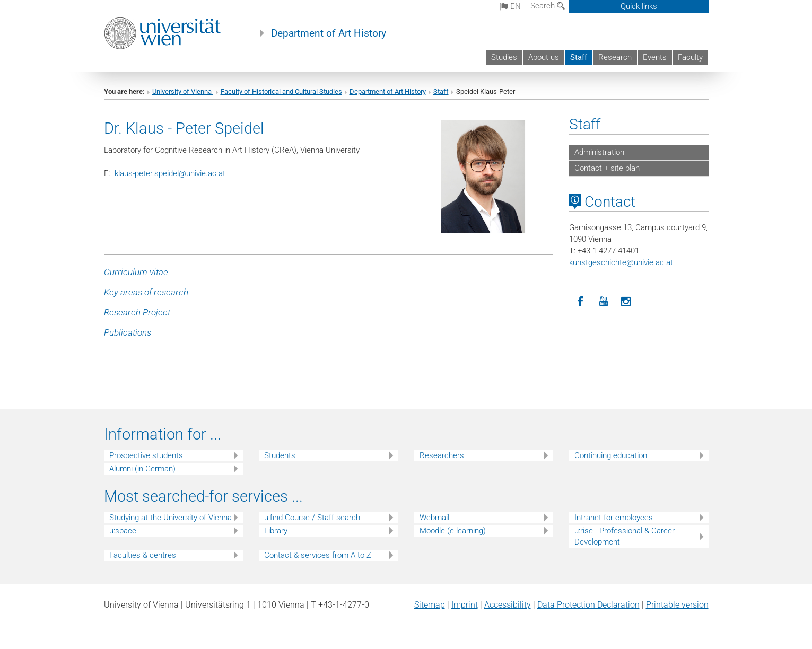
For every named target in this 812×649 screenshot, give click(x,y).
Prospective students (146, 455)
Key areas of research (146, 292)
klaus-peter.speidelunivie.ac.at (170, 173)
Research (615, 57)
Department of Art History (329, 33)
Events (655, 57)
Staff (579, 57)
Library (276, 531)
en (510, 6)
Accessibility (508, 605)
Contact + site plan (607, 168)
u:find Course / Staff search (312, 518)
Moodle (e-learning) (453, 531)
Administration (599, 152)
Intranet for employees (614, 518)
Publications (128, 332)
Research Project (137, 312)
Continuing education (611, 455)
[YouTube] (603, 302)
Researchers (442, 455)
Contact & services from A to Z (318, 555)
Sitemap (430, 605)
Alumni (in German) (142, 469)
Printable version (677, 605)
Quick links (639, 6)
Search (548, 6)
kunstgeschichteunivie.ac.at (621, 262)
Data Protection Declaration (588, 605)
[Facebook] (580, 302)
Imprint (465, 605)
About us (544, 57)
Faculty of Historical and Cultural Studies (281, 91)
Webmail (434, 518)
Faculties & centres (143, 555)
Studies (504, 57)
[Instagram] (626, 302)
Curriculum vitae (136, 272)
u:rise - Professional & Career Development (625, 536)
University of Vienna (183, 91)
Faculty (690, 57)
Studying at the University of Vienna (171, 518)
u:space (123, 531)
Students (280, 455)
